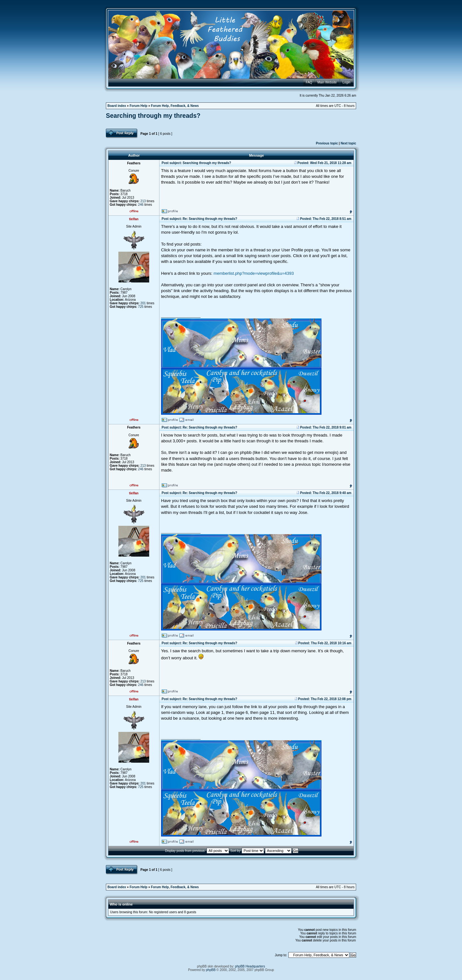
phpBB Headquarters (250, 966)
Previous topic (327, 143)
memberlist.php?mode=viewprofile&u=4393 (254, 273)
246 (141, 205)
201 (143, 303)
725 (141, 307)
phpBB (211, 970)
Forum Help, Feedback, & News (175, 106)
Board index (117, 106)
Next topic (348, 143)
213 (143, 201)
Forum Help (139, 106)
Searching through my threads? (153, 116)
